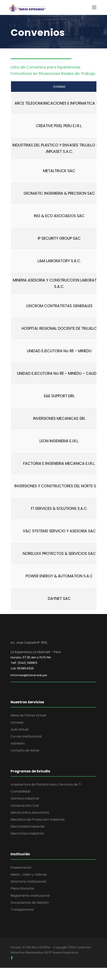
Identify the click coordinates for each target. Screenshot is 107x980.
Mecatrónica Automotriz (30, 813)
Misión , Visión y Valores (29, 875)
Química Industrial (25, 798)
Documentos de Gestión (30, 903)
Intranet (17, 722)
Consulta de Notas (25, 750)
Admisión (18, 743)
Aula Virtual (19, 729)
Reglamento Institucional (30, 896)
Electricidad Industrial (27, 826)
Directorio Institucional (28, 881)
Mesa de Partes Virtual (28, 715)
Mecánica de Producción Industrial (38, 820)
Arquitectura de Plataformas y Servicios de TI (46, 784)
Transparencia (22, 910)
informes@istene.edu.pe (29, 675)
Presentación (21, 868)
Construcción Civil (25, 806)
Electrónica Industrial (27, 833)
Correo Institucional (26, 736)
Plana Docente (22, 888)
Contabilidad (21, 791)
